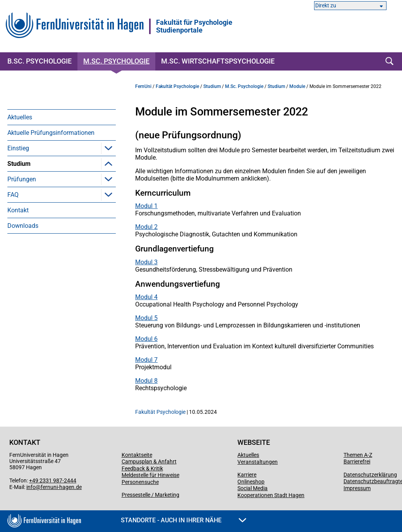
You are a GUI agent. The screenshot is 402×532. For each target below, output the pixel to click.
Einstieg (18, 148)
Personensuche (140, 482)
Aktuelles (20, 117)
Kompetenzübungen (46, 195)
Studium (19, 164)
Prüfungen (22, 226)
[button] (108, 148)
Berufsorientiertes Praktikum (58, 210)
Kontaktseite (137, 455)
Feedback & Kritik (142, 468)
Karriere (247, 475)
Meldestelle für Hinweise (150, 475)
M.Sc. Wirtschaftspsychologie (218, 61)
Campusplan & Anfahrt (149, 461)
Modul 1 (146, 206)
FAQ (13, 241)
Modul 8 (146, 381)
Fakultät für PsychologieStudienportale (194, 26)
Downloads (23, 272)
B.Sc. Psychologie (40, 61)
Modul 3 (146, 262)
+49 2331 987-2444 (53, 480)
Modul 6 (146, 339)
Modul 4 (146, 297)
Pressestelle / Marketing (150, 495)
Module (29, 179)
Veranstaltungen (258, 462)
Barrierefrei (357, 461)
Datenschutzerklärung (370, 475)
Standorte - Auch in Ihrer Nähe (184, 520)
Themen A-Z (358, 455)
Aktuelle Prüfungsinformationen (51, 133)
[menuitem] (62, 117)
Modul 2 (146, 227)
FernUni (143, 86)
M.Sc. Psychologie (116, 61)
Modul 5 (146, 318)
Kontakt (18, 257)
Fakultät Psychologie (177, 86)
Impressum (357, 488)
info (31, 487)
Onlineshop (251, 482)
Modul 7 (146, 360)
